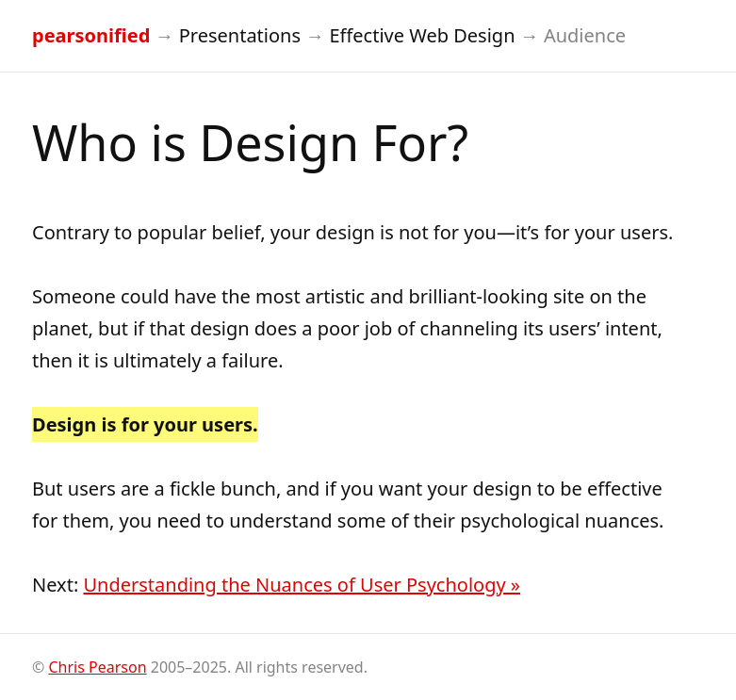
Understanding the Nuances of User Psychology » (302, 585)
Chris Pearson (97, 667)
